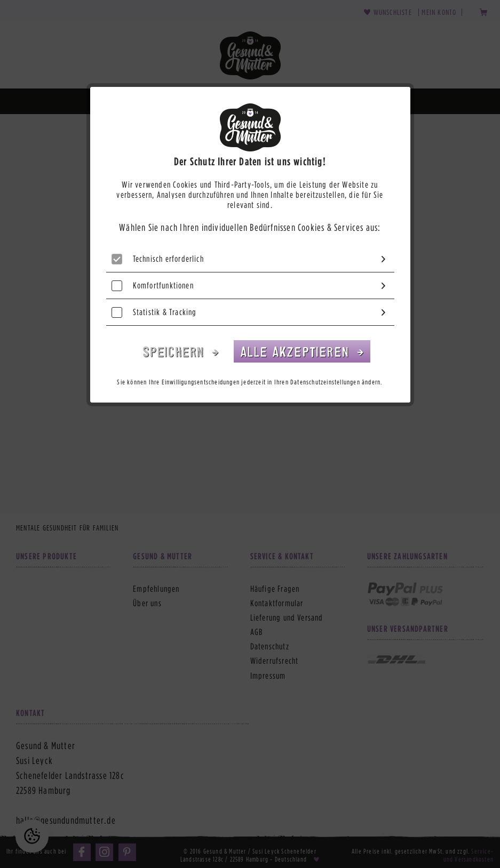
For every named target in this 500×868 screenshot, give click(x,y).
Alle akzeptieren (297, 351)
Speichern (176, 351)
